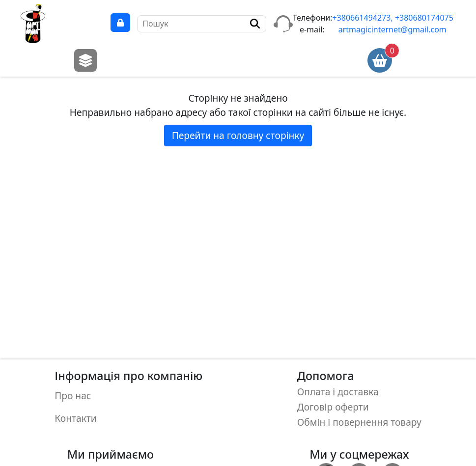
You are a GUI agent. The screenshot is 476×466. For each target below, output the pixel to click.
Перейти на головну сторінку (238, 135)
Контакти (75, 414)
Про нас (73, 394)
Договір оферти (333, 405)
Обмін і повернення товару (359, 419)
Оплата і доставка (338, 391)
